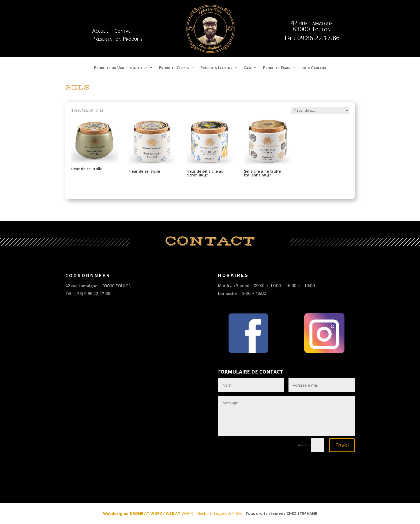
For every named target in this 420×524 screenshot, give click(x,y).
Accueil (100, 32)
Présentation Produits (117, 40)
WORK (148, 513)
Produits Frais (277, 68)
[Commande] (320, 111)
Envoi (342, 445)
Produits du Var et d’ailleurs (121, 68)
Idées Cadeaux (314, 68)
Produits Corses (174, 68)
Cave (248, 68)
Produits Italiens (216, 68)
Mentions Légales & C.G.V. (219, 513)
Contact (124, 32)
